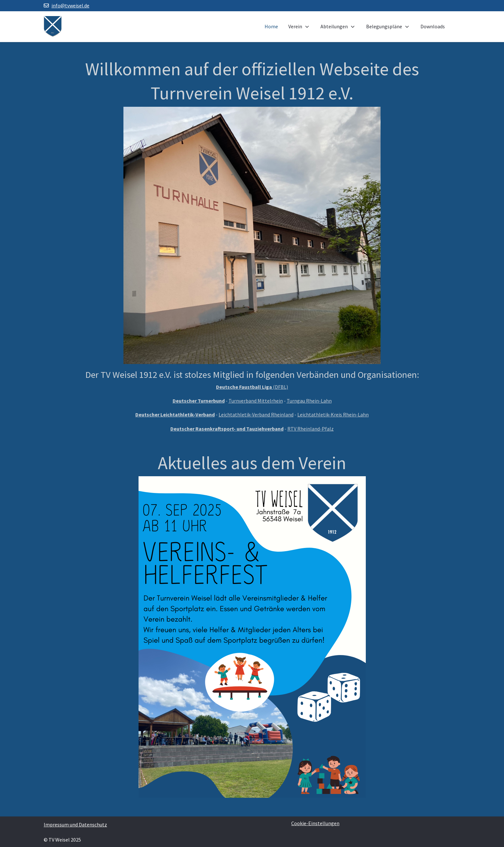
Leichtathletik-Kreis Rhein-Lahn (333, 414)
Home (271, 26)
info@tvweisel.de (70, 5)
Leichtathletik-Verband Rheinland (256, 414)
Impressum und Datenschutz (75, 824)
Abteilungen (338, 27)
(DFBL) (252, 387)
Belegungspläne (388, 27)
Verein (299, 27)
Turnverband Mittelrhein (256, 401)
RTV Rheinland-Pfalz (310, 429)
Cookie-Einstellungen (315, 823)
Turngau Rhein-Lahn (309, 401)
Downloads (433, 26)
